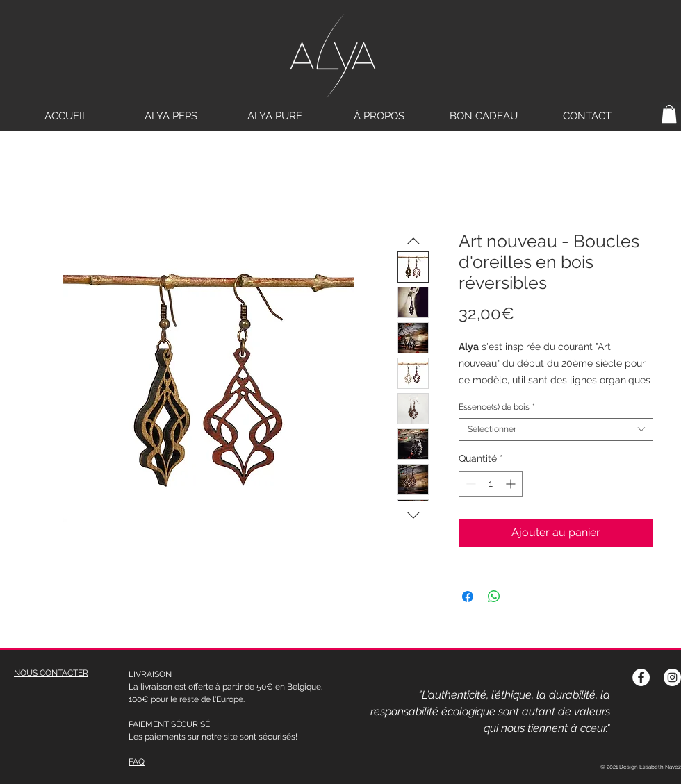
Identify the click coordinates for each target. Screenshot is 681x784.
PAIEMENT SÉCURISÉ (169, 724)
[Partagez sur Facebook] (468, 597)
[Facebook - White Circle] (641, 677)
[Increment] (512, 484)
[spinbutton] (491, 484)
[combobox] (556, 429)
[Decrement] (469, 484)
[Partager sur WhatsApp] (494, 597)
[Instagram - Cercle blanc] (672, 677)
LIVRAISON (150, 674)
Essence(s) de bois (497, 407)
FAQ (137, 762)
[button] (669, 114)
